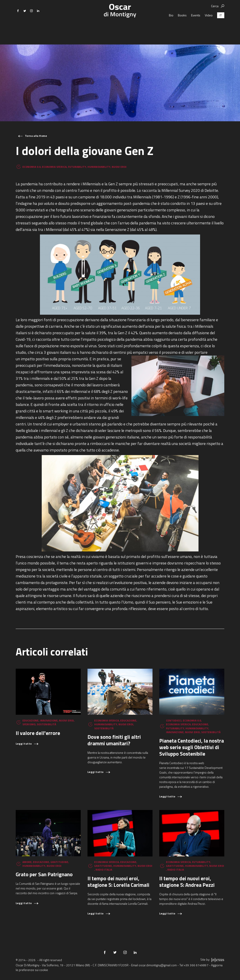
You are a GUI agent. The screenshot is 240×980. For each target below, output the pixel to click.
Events (196, 28)
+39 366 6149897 (196, 965)
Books (182, 28)
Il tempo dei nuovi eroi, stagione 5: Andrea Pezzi (187, 882)
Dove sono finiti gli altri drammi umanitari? (114, 740)
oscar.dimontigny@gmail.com (158, 965)
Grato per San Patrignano (44, 874)
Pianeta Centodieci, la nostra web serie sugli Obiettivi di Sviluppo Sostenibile (192, 747)
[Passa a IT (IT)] (221, 28)
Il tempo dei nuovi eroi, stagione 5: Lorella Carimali (118, 882)
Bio (171, 28)
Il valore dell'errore (38, 733)
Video (209, 28)
